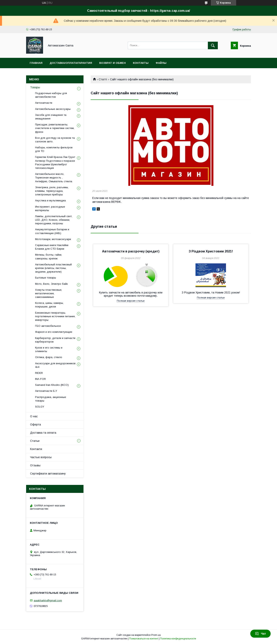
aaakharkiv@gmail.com (48, 600)
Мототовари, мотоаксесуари (53, 239)
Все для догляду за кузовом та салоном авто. (55, 140)
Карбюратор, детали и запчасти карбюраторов (55, 340)
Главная (36, 63)
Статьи (35, 441)
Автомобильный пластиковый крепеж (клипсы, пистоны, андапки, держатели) (53, 268)
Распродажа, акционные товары (51, 399)
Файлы (161, 63)
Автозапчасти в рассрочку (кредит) (131, 251)
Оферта (35, 424)
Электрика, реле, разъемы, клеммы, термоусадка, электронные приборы (52, 191)
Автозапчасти (44, 103)
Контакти (36, 449)
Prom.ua (156, 635)
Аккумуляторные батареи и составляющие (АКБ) (52, 231)
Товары (35, 87)
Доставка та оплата (43, 433)
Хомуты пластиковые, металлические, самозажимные (49, 293)
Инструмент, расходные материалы (50, 208)
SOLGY (40, 407)
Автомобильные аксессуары (53, 109)
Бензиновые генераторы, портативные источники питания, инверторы (55, 316)
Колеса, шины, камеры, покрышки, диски (49, 305)
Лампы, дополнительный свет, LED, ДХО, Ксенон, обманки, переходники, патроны (54, 220)
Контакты (141, 63)
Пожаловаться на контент (144, 639)
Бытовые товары (46, 278)
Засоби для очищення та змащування (51, 117)
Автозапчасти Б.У (46, 391)
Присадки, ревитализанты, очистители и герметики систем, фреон (55, 128)
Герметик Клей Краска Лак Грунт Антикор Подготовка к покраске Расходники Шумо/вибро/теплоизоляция (55, 162)
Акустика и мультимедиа (50, 200)
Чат (260, 634)
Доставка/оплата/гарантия (71, 63)
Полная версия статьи (131, 301)
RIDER (39, 373)
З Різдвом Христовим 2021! (211, 251)
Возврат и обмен (112, 63)
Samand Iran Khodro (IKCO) (52, 385)
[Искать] (213, 45)
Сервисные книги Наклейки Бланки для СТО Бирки (52, 247)
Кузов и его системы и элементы (49, 349)
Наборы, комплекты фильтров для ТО (54, 149)
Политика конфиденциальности (178, 639)
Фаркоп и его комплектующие (54, 332)
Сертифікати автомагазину (48, 474)
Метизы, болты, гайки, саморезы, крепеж (49, 257)
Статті (103, 79)
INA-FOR (40, 379)
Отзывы (35, 465)
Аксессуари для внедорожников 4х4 (55, 365)
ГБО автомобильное (48, 326)
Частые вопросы (41, 457)
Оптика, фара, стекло (49, 357)
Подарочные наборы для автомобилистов (51, 95)
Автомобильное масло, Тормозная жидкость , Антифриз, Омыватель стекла (54, 178)
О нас (34, 416)
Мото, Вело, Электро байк (51, 284)
